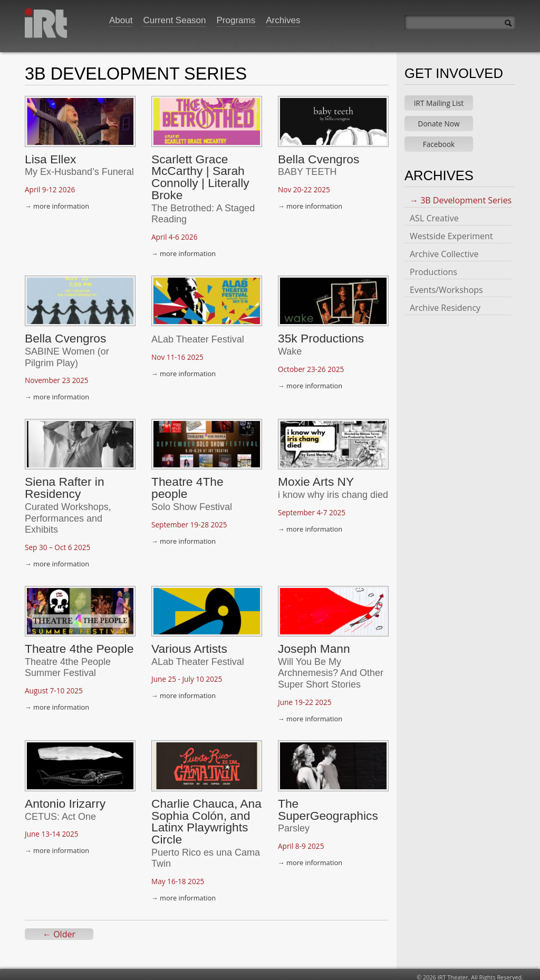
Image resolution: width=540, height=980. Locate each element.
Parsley (294, 823)
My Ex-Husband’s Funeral (79, 166)
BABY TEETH (307, 166)
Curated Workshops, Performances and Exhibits (68, 513)
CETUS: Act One (60, 811)
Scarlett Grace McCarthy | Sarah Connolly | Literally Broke (200, 172)
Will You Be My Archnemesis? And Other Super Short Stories (331, 668)
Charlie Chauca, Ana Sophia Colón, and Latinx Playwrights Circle (206, 816)
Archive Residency (445, 302)
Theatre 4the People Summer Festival (68, 662)
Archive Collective (444, 249)
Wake (290, 346)
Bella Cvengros (319, 154)
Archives (283, 20)
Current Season (174, 20)
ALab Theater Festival (198, 334)
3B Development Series (466, 195)
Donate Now (439, 118)
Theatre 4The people (187, 482)
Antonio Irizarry (65, 798)
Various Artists (189, 643)
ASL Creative (434, 213)
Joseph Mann (314, 643)
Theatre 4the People (79, 643)
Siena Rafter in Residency (65, 482)
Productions (433, 267)
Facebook (439, 139)
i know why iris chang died (333, 489)
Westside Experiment (451, 231)
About (121, 20)
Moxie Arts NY (316, 476)
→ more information (57, 201)
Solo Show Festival (192, 502)
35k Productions (321, 333)
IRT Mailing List (439, 98)
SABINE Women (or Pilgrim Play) (67, 352)
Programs (236, 20)
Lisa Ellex (50, 154)
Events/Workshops (446, 285)
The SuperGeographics (328, 804)
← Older (59, 929)
